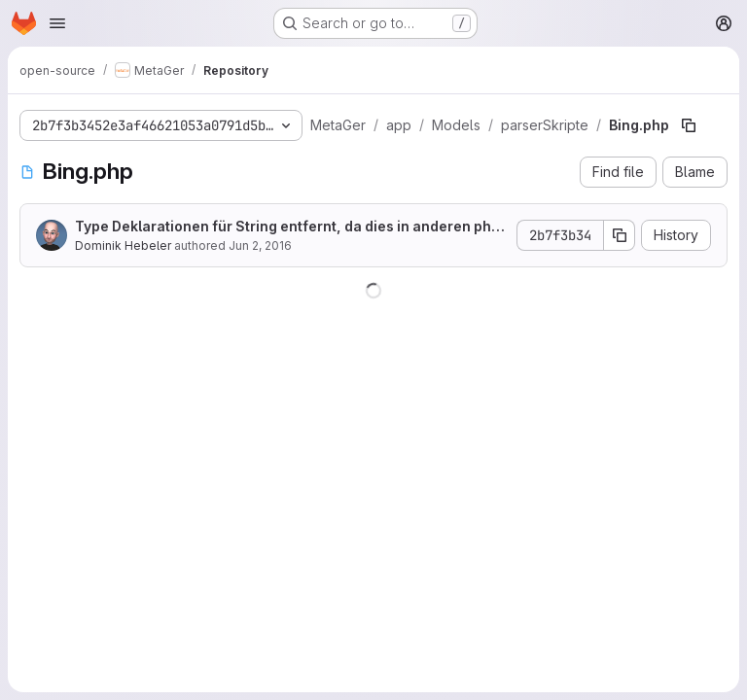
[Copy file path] (689, 125)
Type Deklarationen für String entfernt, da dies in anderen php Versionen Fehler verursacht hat (287, 227)
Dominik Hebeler (123, 245)
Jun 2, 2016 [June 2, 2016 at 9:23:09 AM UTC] (260, 245)
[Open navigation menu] (57, 23)
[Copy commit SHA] (620, 235)
